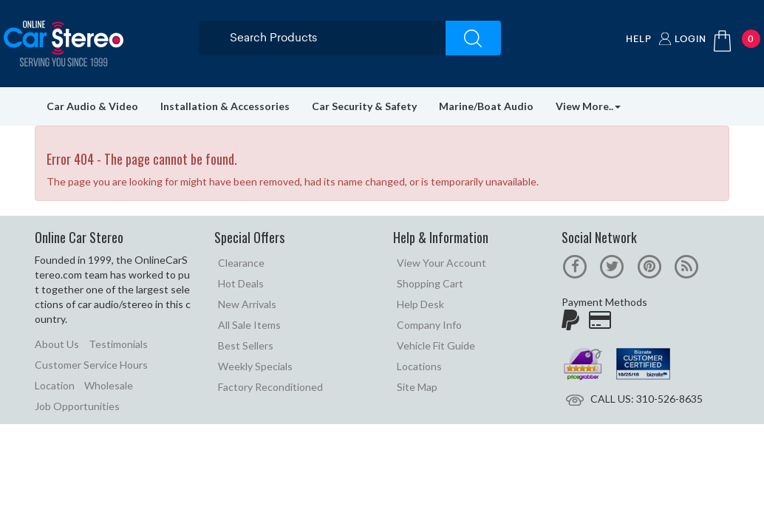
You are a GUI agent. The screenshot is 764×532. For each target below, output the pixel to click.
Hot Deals (241, 283)
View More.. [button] (588, 106)
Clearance (241, 263)
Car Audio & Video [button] (92, 106)
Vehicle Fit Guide (436, 345)
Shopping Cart (430, 283)
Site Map (417, 387)
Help (639, 39)
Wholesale (109, 385)
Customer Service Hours (91, 365)
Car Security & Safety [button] (364, 106)
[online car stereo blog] (686, 265)
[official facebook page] (575, 265)
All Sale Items (249, 325)
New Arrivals (247, 304)
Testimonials (118, 344)
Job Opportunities (77, 406)
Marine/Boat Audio (486, 106)
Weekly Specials (255, 366)
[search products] (337, 37)
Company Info (429, 325)
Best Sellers (246, 345)
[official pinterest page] (649, 265)
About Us (57, 344)
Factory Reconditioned (270, 387)
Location (55, 385)
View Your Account (441, 263)
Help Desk (420, 304)
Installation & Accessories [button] (225, 106)
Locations (419, 366)
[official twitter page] (612, 265)
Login (690, 39)
